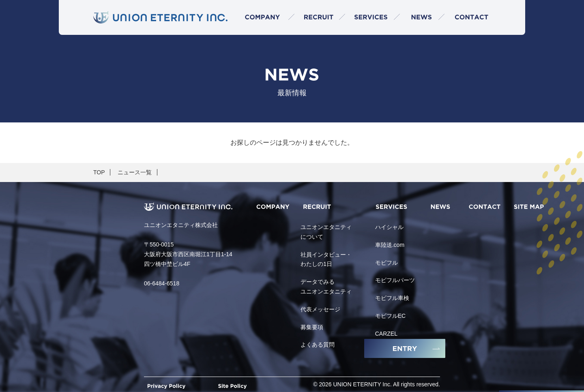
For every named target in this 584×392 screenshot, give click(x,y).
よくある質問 (318, 345)
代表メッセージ (320, 309)
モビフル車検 (392, 298)
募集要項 (312, 327)
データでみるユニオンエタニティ (326, 287)
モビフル (386, 263)
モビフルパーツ (395, 280)
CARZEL (386, 334)
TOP (99, 172)
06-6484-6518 (162, 283)
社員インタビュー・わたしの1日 (326, 259)
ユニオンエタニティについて (326, 232)
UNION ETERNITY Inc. (363, 384)
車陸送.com (390, 245)
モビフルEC (390, 316)
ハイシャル (389, 227)
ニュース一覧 (135, 172)
